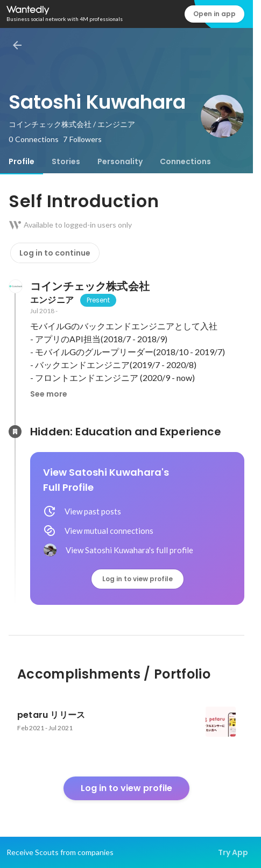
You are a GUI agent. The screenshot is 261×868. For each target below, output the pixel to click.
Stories (66, 161)
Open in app (214, 14)
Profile (22, 161)
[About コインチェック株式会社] (15, 286)
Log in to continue (55, 253)
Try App (233, 852)
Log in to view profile (137, 579)
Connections (185, 161)
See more (49, 394)
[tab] (22, 161)
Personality (120, 161)
